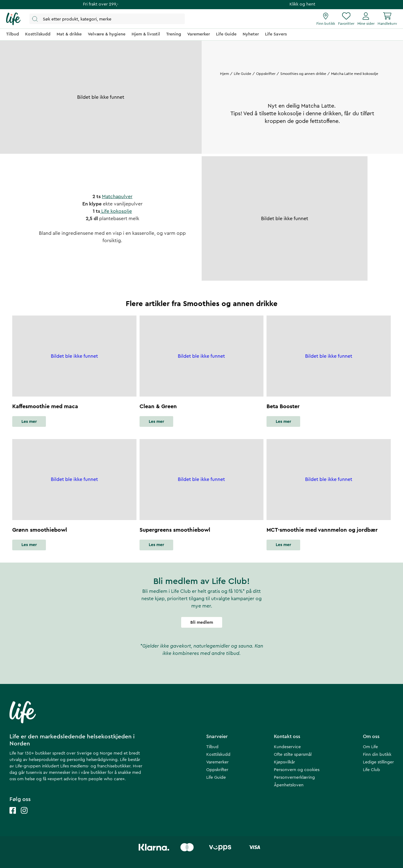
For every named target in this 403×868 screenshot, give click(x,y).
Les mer (29, 422)
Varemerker (217, 762)
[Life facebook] (13, 816)
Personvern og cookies (297, 770)
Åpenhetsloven (289, 785)
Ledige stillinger (378, 762)
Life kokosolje (116, 211)
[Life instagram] (24, 816)
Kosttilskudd (218, 755)
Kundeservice (287, 747)
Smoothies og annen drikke (303, 74)
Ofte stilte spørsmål (293, 755)
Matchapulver (117, 197)
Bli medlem (202, 622)
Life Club (371, 770)
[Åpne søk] (107, 19)
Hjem (224, 74)
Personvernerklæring (294, 778)
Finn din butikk (377, 755)
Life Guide (242, 74)
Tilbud (212, 747)
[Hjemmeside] (13, 19)
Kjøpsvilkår (284, 762)
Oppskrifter (265, 74)
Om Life (370, 747)
